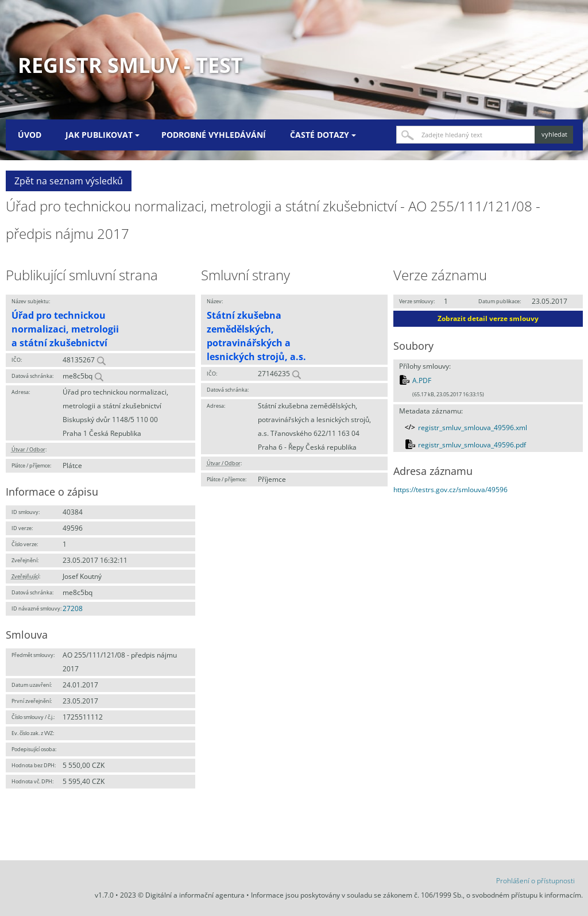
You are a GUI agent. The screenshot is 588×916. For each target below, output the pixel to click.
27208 (73, 608)
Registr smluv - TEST (130, 65)
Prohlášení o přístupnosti (535, 881)
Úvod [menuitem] (30, 135)
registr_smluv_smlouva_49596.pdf (472, 445)
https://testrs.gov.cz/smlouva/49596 (450, 490)
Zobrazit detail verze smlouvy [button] (488, 318)
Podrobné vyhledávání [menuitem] (214, 135)
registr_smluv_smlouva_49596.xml (473, 428)
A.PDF (422, 380)
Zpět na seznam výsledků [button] (69, 181)
